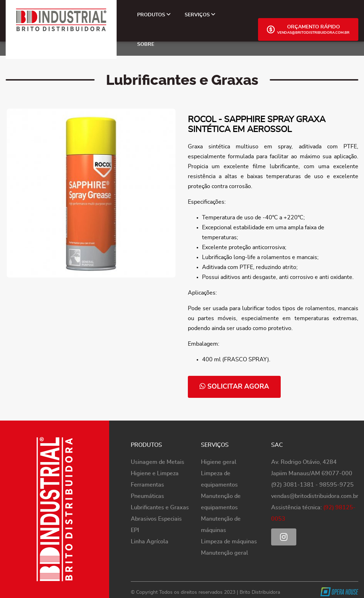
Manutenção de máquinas (221, 525)
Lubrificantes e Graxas (160, 508)
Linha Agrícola (150, 542)
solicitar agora (234, 386)
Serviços (200, 15)
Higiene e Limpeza (155, 473)
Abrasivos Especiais (156, 519)
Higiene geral (219, 462)
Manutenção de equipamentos (221, 502)
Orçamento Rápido (308, 29)
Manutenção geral (225, 553)
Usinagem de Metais (158, 462)
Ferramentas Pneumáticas (147, 490)
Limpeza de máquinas (229, 542)
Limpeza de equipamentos (219, 479)
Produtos (154, 15)
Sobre (146, 44)
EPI (135, 530)
